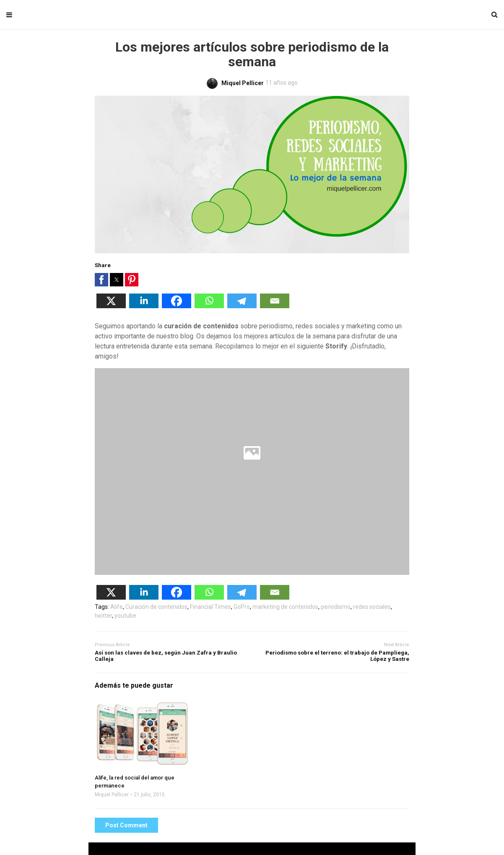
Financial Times (210, 607)
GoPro (242, 607)
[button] (101, 280)
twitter (103, 616)
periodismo (336, 607)
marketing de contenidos (285, 607)
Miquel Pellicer (112, 795)
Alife (117, 607)
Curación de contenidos (156, 607)
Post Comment (126, 825)
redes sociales (372, 607)
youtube (125, 616)
